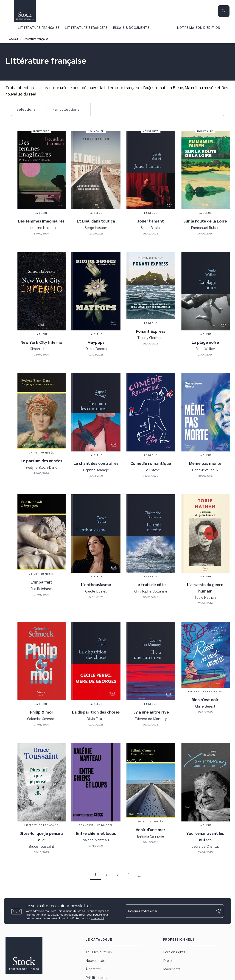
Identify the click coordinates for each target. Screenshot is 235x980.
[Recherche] (224, 11)
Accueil (14, 39)
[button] (29, 109)
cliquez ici (98, 918)
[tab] (10, 27)
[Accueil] (25, 11)
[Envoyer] (218, 911)
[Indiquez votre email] (169, 911)
